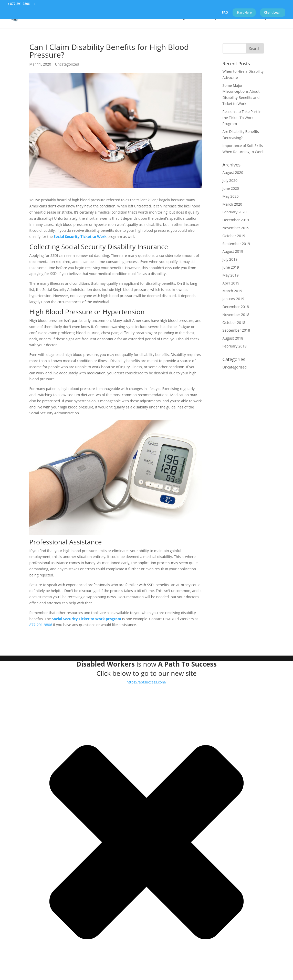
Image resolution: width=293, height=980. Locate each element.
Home (75, 18)
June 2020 (231, 188)
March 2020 (232, 204)
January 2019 (233, 299)
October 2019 (234, 236)
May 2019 (231, 275)
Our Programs (182, 18)
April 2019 (231, 283)
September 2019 (236, 244)
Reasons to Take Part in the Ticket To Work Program (242, 118)
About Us (95, 18)
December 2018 (236, 307)
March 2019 (232, 291)
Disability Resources (218, 18)
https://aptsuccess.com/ (146, 682)
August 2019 (233, 251)
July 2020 (230, 180)
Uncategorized (67, 64)
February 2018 (235, 346)
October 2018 (234, 323)
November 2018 (236, 315)
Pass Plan (155, 18)
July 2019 (230, 259)
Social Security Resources (264, 18)
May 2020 (231, 196)
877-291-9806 (20, 4)
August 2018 (233, 338)
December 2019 (236, 220)
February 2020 (235, 212)
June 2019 (231, 267)
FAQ (225, 13)
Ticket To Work (128, 18)
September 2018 (236, 330)
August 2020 (233, 172)
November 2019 (236, 228)
